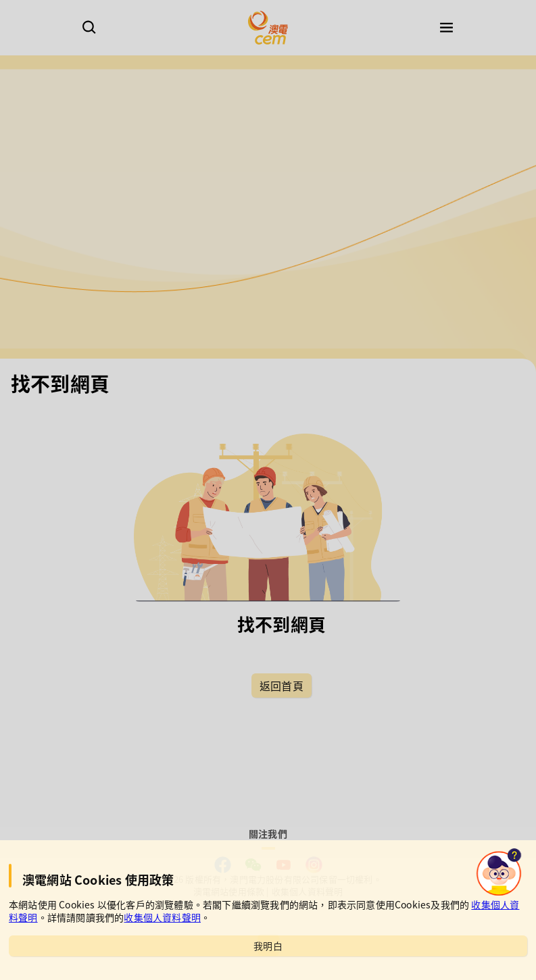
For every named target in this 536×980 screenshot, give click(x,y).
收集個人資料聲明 (162, 917)
